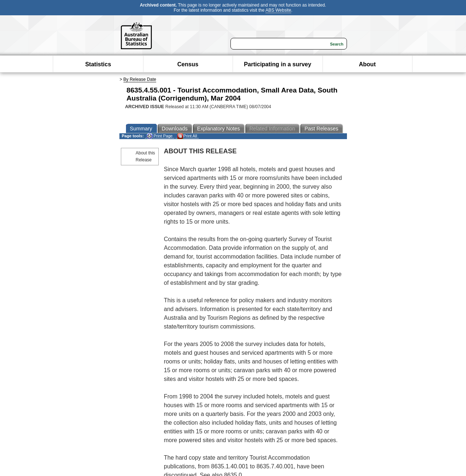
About (367, 64)
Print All (187, 136)
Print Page (160, 136)
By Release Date (140, 79)
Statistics (98, 64)
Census (188, 64)
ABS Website (278, 10)
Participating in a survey (278, 64)
